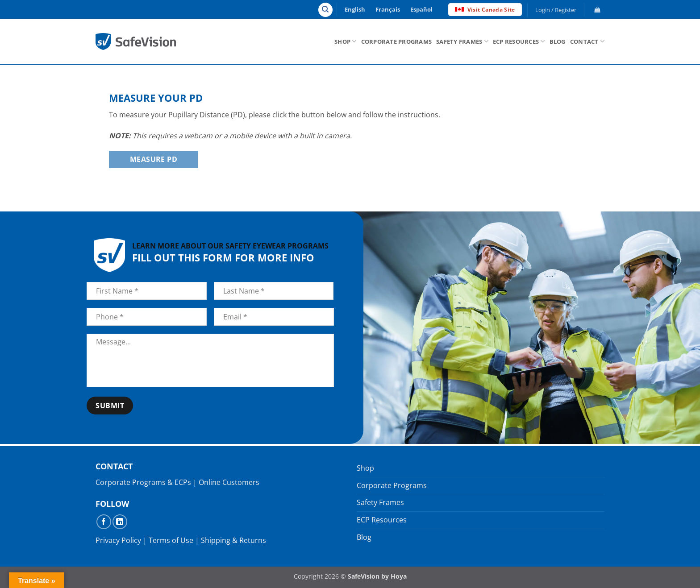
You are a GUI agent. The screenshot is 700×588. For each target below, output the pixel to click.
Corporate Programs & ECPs (143, 482)
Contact (587, 41)
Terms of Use (171, 540)
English (355, 9)
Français (388, 9)
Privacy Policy (118, 540)
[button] (556, 10)
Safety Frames (462, 41)
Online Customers (229, 482)
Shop (345, 41)
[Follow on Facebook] (104, 522)
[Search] (325, 10)
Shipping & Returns (233, 540)
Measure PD (154, 159)
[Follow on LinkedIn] (120, 522)
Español (421, 9)
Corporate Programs (397, 41)
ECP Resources (519, 41)
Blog (558, 41)
